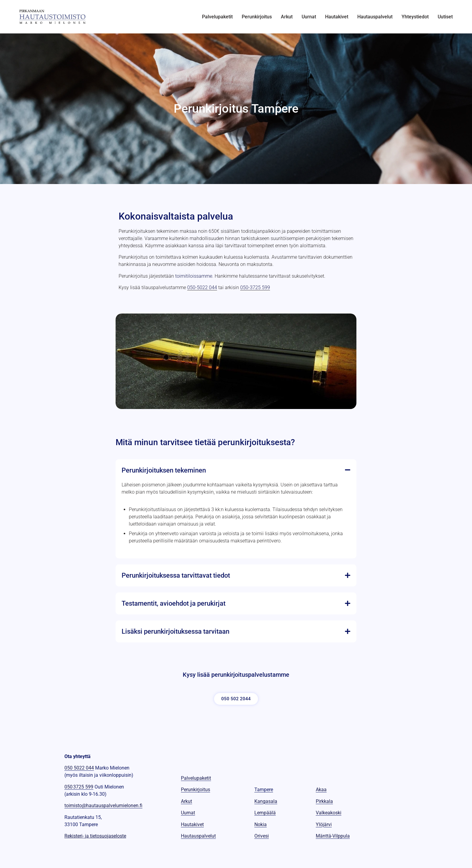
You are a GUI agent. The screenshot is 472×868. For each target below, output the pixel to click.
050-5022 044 (202, 287)
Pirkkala (324, 801)
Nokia (261, 824)
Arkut (287, 17)
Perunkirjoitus (257, 17)
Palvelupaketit (217, 17)
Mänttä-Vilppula (333, 836)
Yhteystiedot (415, 17)
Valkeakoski (329, 813)
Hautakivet (337, 17)
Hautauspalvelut (375, 17)
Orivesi (262, 836)
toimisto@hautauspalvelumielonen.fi (103, 806)
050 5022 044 (79, 768)
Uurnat (309, 17)
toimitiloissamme (194, 276)
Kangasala (266, 801)
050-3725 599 (255, 287)
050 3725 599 (79, 787)
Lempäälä (265, 813)
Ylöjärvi (324, 824)
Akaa (321, 790)
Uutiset (445, 17)
